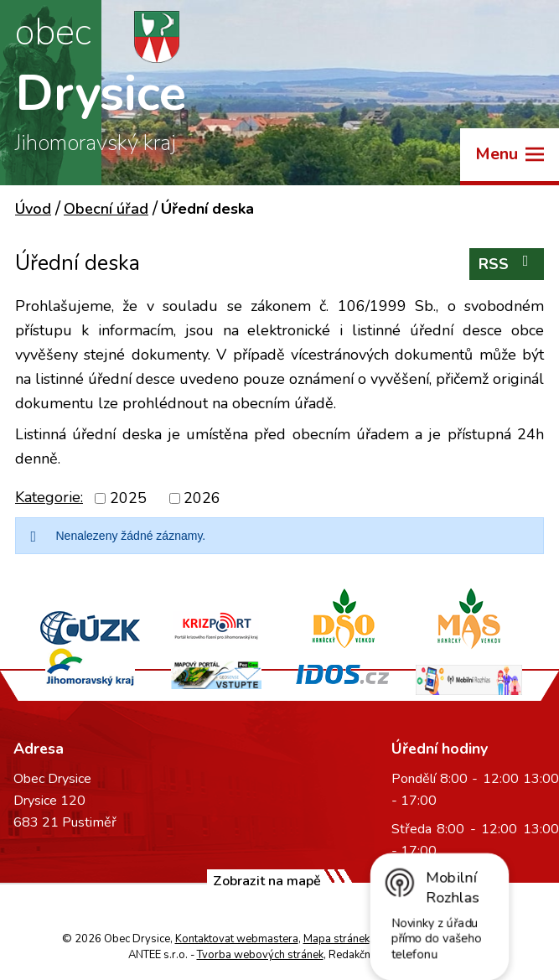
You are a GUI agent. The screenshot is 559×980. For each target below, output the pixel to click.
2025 (128, 498)
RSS (507, 264)
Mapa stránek (336, 939)
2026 (202, 498)
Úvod (33, 209)
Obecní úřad (106, 209)
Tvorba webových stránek (260, 955)
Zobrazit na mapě (267, 881)
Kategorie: (49, 497)
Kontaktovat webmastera (237, 939)
